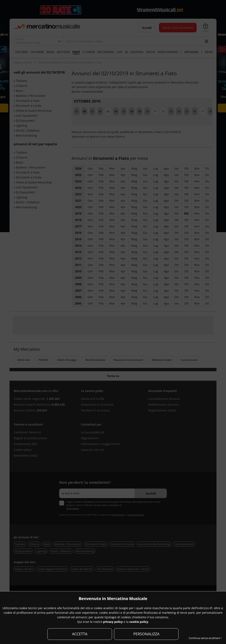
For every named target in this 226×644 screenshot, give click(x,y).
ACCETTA (80, 634)
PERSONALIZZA (146, 634)
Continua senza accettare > (205, 638)
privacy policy (113, 622)
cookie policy (139, 622)
